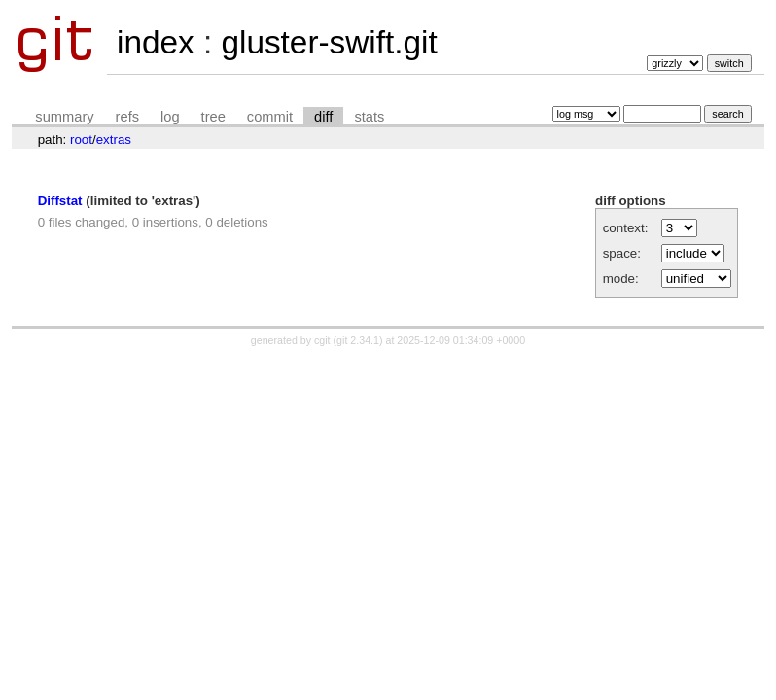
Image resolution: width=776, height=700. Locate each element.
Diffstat (60, 201)
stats (369, 117)
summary (64, 117)
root (81, 140)
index (156, 42)
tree (213, 117)
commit (270, 117)
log (170, 117)
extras (114, 140)
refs (127, 117)
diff (323, 117)
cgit (324, 340)
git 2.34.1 (358, 340)
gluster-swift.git (329, 42)
